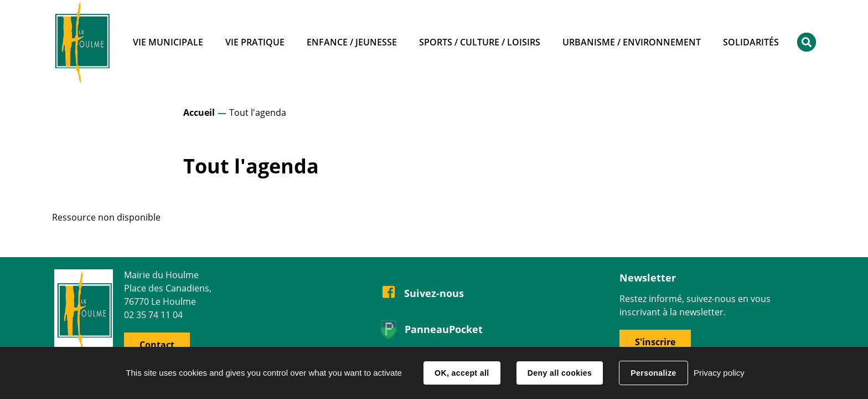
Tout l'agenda (258, 112)
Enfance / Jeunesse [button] (352, 42)
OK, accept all (462, 373)
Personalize (653, 373)
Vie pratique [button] (255, 42)
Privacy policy (719, 373)
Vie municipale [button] (168, 42)
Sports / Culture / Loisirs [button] (480, 42)
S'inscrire (655, 342)
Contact (157, 345)
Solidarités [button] (751, 42)
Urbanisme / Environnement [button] (632, 42)
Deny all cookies (560, 373)
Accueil (199, 112)
